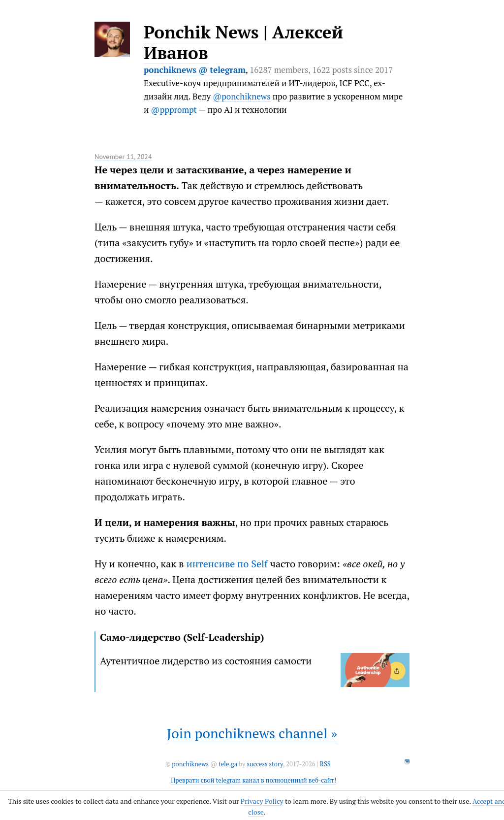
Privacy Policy (262, 801)
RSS (325, 764)
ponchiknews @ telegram (195, 70)
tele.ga (228, 764)
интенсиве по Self (227, 564)
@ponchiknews (241, 96)
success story (265, 764)
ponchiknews (190, 764)
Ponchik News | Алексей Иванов (243, 42)
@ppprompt (174, 110)
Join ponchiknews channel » (252, 733)
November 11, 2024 (123, 157)
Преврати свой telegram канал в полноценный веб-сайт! (253, 780)
